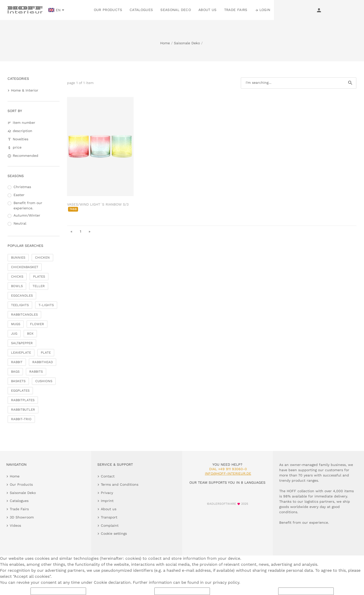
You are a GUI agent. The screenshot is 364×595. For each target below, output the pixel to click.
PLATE (46, 353)
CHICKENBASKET (25, 267)
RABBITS (36, 372)
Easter (19, 195)
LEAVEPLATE (21, 353)
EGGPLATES (20, 391)
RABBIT (17, 362)
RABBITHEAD (43, 362)
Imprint (107, 501)
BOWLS (17, 286)
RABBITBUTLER (23, 410)
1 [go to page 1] (81, 231)
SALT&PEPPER (22, 343)
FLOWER (37, 324)
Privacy (107, 493)
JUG (14, 334)
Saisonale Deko (187, 43)
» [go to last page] (89, 231)
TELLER (39, 286)
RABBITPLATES (23, 400)
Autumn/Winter (27, 215)
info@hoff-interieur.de (228, 473)
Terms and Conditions (120, 484)
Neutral (20, 223)
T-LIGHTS (46, 305)
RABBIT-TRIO (21, 419)
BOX (30, 334)
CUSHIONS (44, 381)
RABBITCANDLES (24, 315)
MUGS (16, 324)
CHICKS (17, 276)
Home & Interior (25, 90)
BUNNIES (18, 257)
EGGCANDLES (22, 295)
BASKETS (18, 381)
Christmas (22, 187)
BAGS (15, 372)
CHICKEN (42, 257)
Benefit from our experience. (28, 205)
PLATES (39, 276)
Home (165, 43)
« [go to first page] (71, 231)
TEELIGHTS (20, 305)
